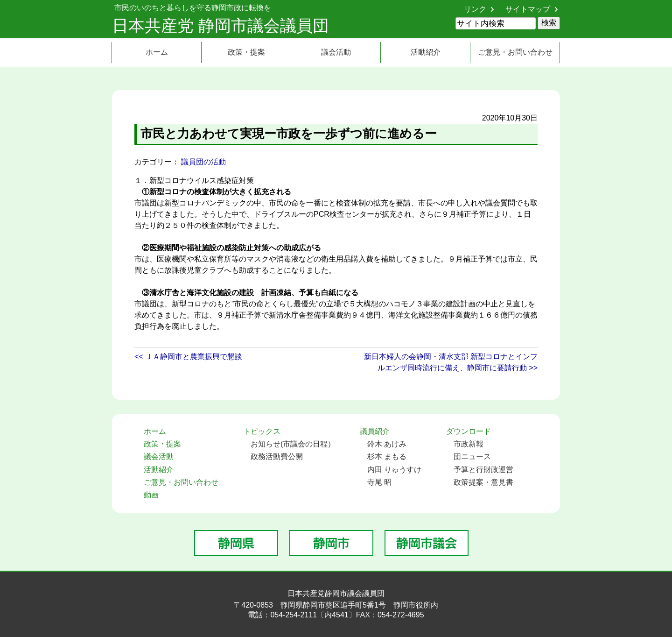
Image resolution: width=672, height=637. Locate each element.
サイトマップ (528, 9)
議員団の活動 (203, 162)
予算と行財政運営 (483, 470)
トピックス (262, 431)
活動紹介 (426, 52)
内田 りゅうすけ (394, 470)
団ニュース (472, 457)
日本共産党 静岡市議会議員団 (220, 25)
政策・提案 (246, 52)
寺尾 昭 (379, 482)
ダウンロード (469, 431)
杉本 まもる (387, 457)
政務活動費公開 (277, 457)
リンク (475, 9)
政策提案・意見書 (483, 482)
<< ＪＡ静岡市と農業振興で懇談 (188, 357)
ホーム (157, 52)
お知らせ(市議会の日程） (293, 444)
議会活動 (336, 52)
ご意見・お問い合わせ (515, 52)
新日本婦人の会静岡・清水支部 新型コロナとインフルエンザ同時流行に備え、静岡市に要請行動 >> (451, 362)
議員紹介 (375, 431)
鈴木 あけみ (387, 444)
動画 (151, 495)
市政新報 (469, 444)
